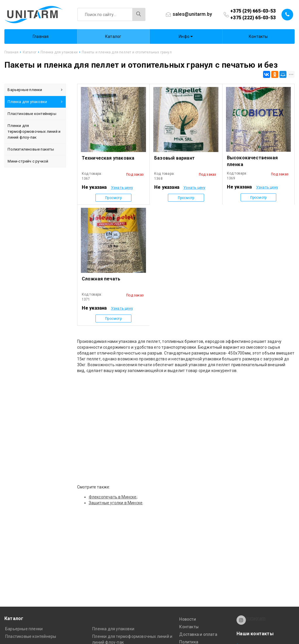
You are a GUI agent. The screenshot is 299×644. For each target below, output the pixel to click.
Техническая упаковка (108, 158)
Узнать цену (122, 187)
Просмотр (113, 198)
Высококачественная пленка (252, 161)
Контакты (258, 36)
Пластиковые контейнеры (32, 114)
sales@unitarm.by (192, 14)
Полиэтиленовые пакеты (31, 149)
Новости (187, 619)
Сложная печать (101, 279)
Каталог (113, 36)
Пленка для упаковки (35, 102)
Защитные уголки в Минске (116, 503)
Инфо (186, 36)
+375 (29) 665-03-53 (253, 11)
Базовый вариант (174, 158)
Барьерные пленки (35, 90)
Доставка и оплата (198, 634)
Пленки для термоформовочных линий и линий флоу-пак (34, 131)
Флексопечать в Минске (113, 497)
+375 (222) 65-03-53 (253, 18)
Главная (41, 36)
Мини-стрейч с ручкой (28, 161)
